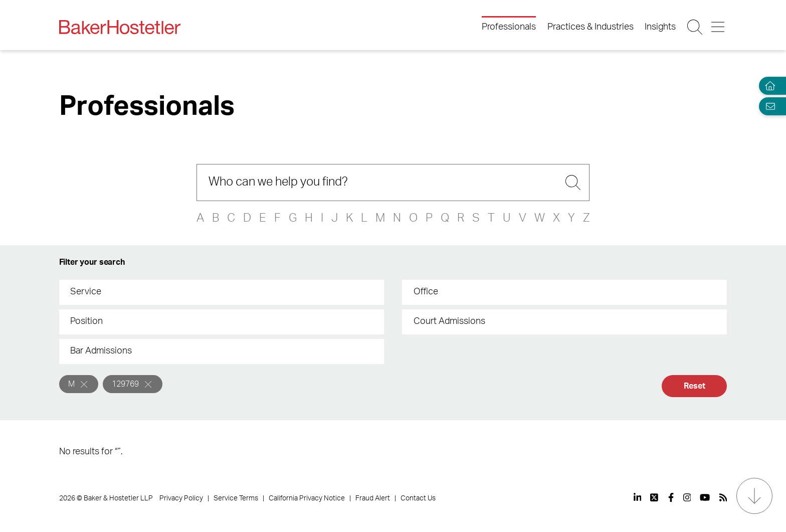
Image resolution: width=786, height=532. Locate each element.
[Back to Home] (120, 27)
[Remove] (84, 384)
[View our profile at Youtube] (705, 497)
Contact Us (418, 498)
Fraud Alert (373, 498)
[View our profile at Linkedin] (638, 497)
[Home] (768, 86)
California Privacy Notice (307, 498)
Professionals (509, 27)
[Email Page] (768, 106)
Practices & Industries (591, 27)
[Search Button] (696, 27)
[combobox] (222, 292)
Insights (660, 27)
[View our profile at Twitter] (655, 497)
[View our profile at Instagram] (687, 497)
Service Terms (236, 498)
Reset (694, 386)
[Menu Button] (719, 27)
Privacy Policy (181, 498)
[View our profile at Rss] (723, 497)
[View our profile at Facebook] (671, 497)
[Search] (393, 183)
